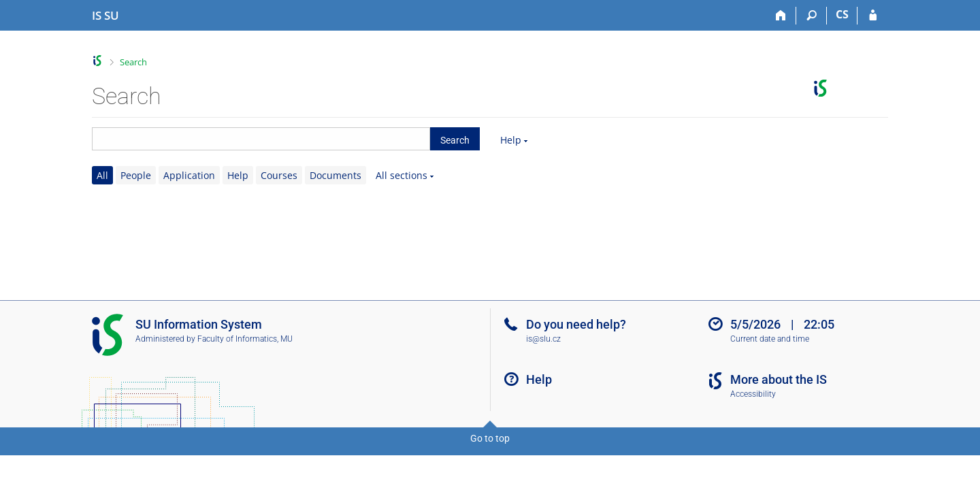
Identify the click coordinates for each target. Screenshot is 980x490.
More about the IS (779, 379)
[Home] (781, 16)
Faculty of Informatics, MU (245, 339)
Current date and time (770, 339)
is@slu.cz (543, 339)
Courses (279, 175)
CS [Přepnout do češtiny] (842, 14)
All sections (402, 175)
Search (133, 62)
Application (189, 175)
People (136, 175)
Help (511, 140)
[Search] (812, 16)
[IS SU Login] (873, 16)
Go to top (490, 438)
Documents (336, 175)
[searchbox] (261, 139)
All (102, 175)
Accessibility (753, 394)
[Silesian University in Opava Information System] (105, 16)
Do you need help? (576, 324)
